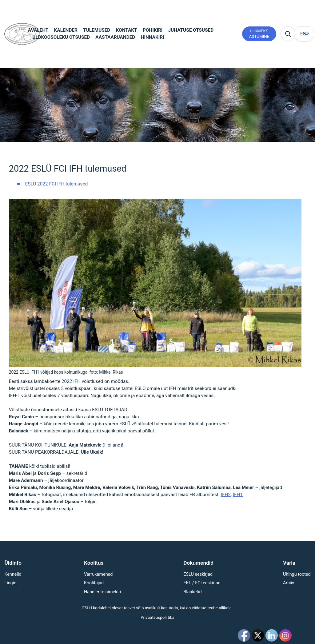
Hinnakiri (153, 37)
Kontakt (127, 30)
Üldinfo (13, 563)
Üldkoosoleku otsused (61, 37)
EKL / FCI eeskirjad (202, 583)
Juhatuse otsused (191, 30)
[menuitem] (304, 34)
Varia (289, 563)
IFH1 (238, 495)
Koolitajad (94, 583)
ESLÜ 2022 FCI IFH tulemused (57, 184)
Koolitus (94, 563)
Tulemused (97, 30)
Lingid (10, 583)
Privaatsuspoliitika (157, 617)
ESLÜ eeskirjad (198, 574)
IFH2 (226, 495)
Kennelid (13, 574)
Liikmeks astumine (259, 34)
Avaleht (38, 30)
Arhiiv (289, 583)
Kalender (66, 30)
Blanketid (192, 592)
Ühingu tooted (297, 574)
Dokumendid (198, 563)
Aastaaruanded (115, 37)
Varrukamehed (98, 574)
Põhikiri (153, 30)
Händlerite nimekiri (102, 592)
